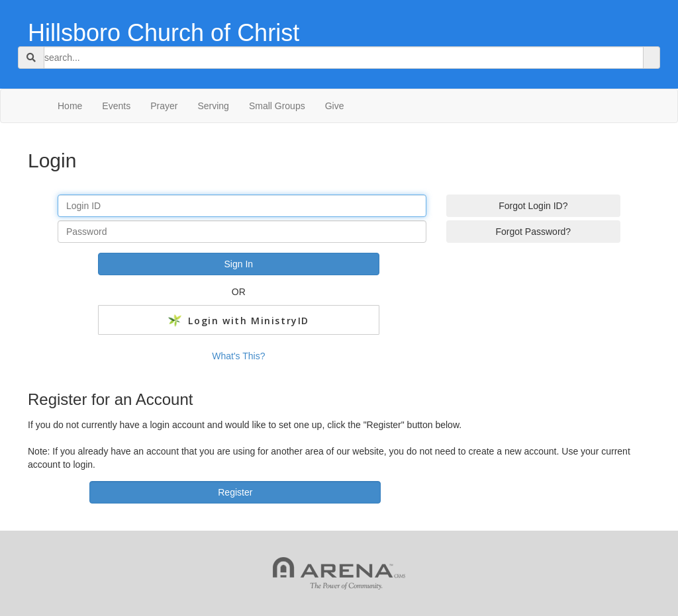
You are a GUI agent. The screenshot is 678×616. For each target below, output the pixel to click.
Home (70, 106)
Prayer (164, 106)
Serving (213, 106)
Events (116, 106)
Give (335, 106)
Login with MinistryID (239, 321)
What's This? (238, 356)
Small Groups (277, 106)
